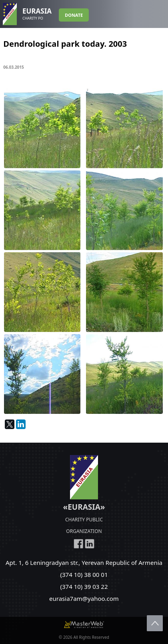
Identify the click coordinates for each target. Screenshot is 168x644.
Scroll (155, 623)
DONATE (74, 15)
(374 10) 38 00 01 (84, 574)
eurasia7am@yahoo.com (84, 598)
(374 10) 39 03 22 (84, 586)
